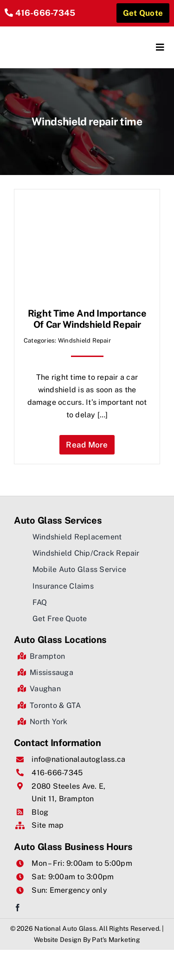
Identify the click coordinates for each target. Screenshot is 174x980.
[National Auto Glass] (46, 35)
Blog (40, 812)
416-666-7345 (45, 13)
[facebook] (18, 908)
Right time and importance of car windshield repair (87, 319)
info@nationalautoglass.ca (78, 759)
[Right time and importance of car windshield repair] (87, 205)
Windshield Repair (84, 341)
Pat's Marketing (116, 940)
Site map (48, 825)
